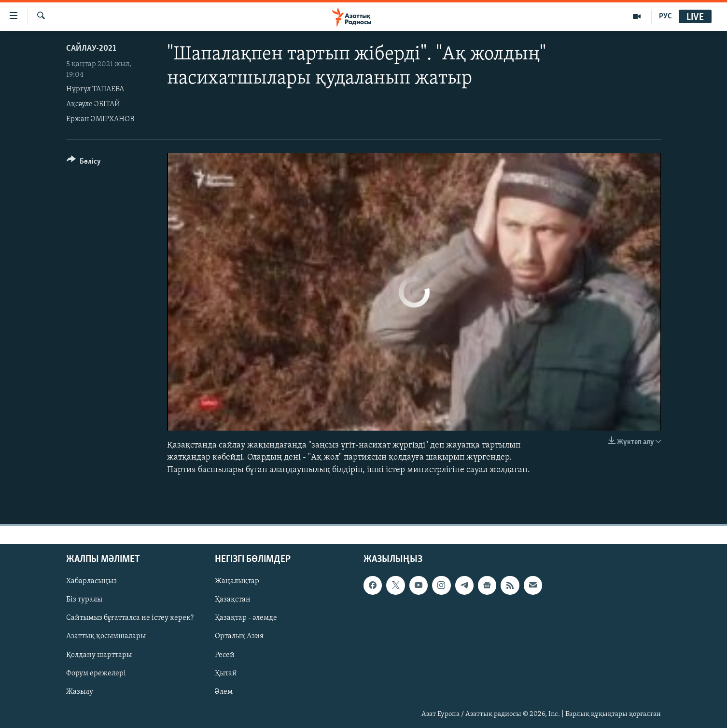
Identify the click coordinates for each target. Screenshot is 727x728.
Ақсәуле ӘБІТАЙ (93, 104)
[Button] (84, 163)
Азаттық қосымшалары (106, 636)
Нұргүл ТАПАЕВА (95, 89)
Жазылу (80, 691)
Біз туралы (84, 600)
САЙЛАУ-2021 (91, 49)
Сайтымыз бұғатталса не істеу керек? (130, 618)
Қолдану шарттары (99, 655)
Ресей (225, 655)
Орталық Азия (239, 636)
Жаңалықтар (237, 581)
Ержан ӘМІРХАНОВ (100, 119)
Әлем (224, 691)
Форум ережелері (96, 673)
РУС (665, 16)
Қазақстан (233, 600)
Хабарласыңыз (91, 581)
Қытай (226, 673)
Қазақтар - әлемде (246, 618)
